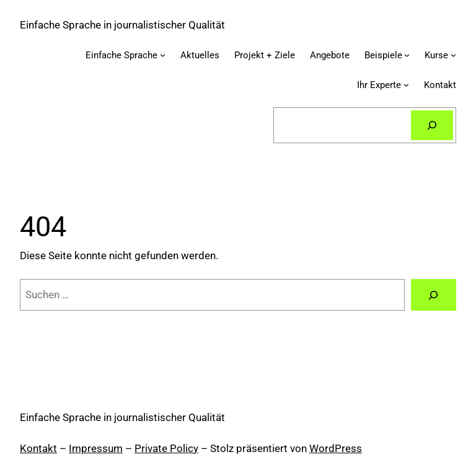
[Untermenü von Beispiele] (407, 55)
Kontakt (38, 448)
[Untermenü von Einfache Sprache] (163, 55)
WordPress (336, 448)
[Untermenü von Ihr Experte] (406, 85)
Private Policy (166, 448)
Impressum (96, 448)
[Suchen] (432, 125)
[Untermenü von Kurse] (453, 55)
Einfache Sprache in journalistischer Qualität (122, 25)
